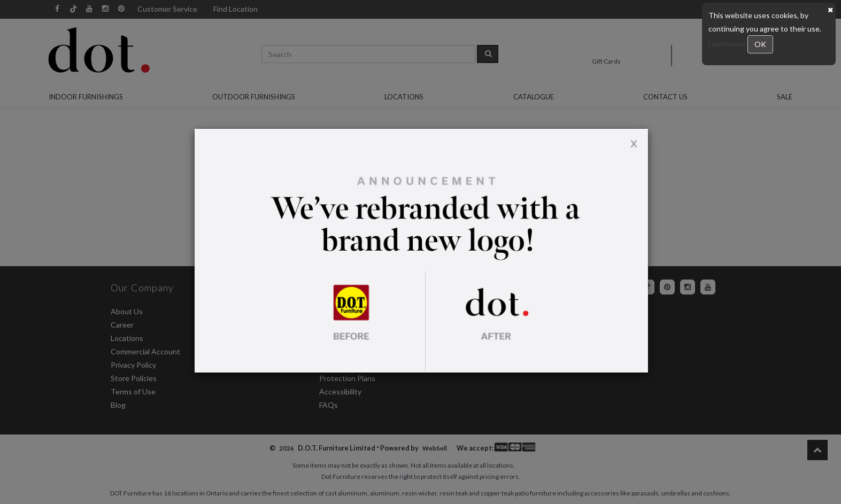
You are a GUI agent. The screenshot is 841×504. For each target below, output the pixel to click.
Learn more (728, 44)
